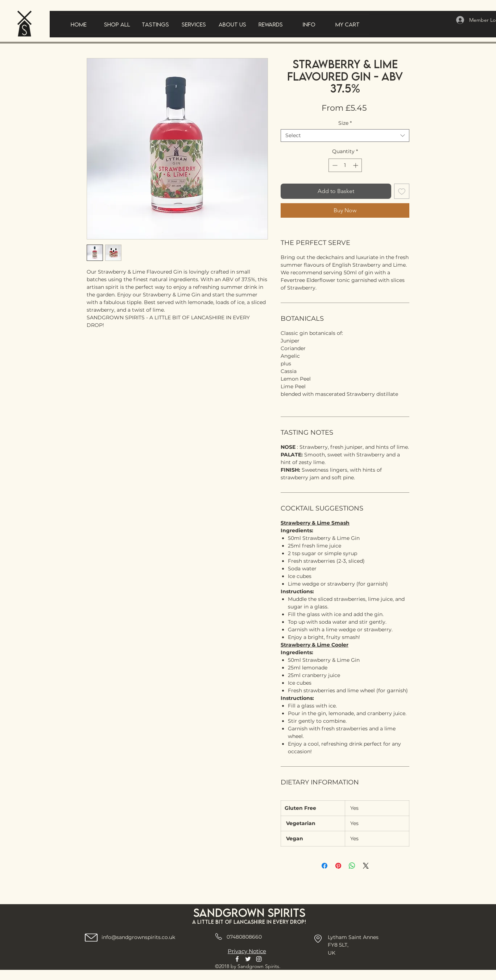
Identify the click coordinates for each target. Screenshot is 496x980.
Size (345, 123)
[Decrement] (334, 165)
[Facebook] (237, 959)
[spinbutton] (345, 165)
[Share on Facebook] (325, 866)
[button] (156, 24)
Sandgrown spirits (249, 913)
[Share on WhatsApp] (352, 866)
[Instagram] (259, 959)
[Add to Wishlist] (402, 191)
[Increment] (356, 165)
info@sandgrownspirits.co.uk (138, 937)
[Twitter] (248, 959)
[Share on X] (366, 866)
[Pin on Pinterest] (338, 866)
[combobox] (345, 136)
